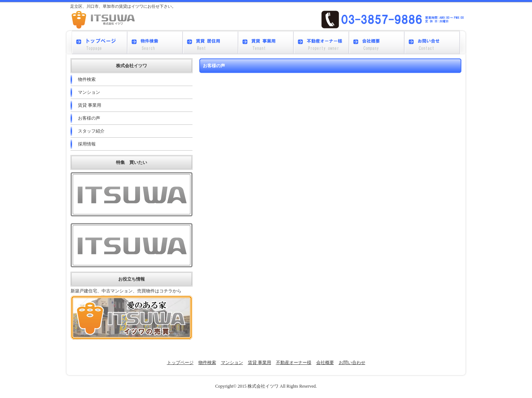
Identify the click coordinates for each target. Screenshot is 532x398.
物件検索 (87, 79)
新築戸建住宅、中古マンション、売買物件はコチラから (126, 291)
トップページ (180, 363)
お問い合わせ (352, 363)
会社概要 (325, 363)
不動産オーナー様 (294, 363)
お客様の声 (89, 118)
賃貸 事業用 (90, 105)
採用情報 (87, 144)
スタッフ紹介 (91, 131)
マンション (89, 92)
